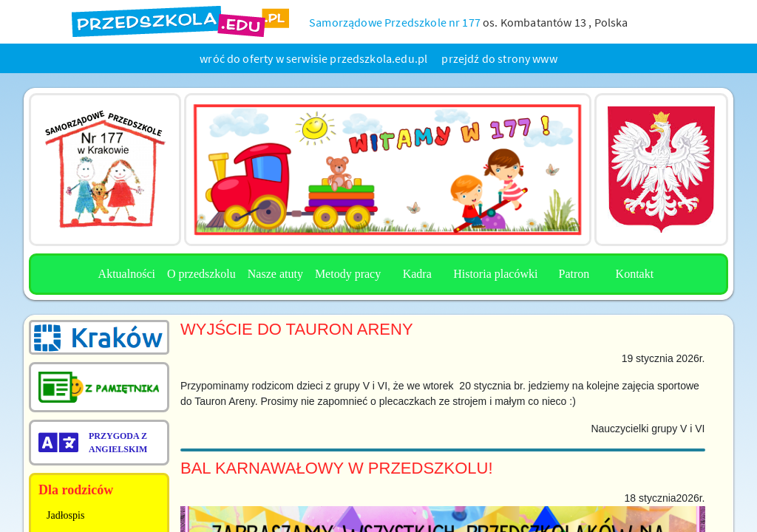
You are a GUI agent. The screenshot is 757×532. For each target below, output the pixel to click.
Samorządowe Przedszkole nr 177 (395, 22)
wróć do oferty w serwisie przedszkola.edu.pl (313, 58)
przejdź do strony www (499, 58)
